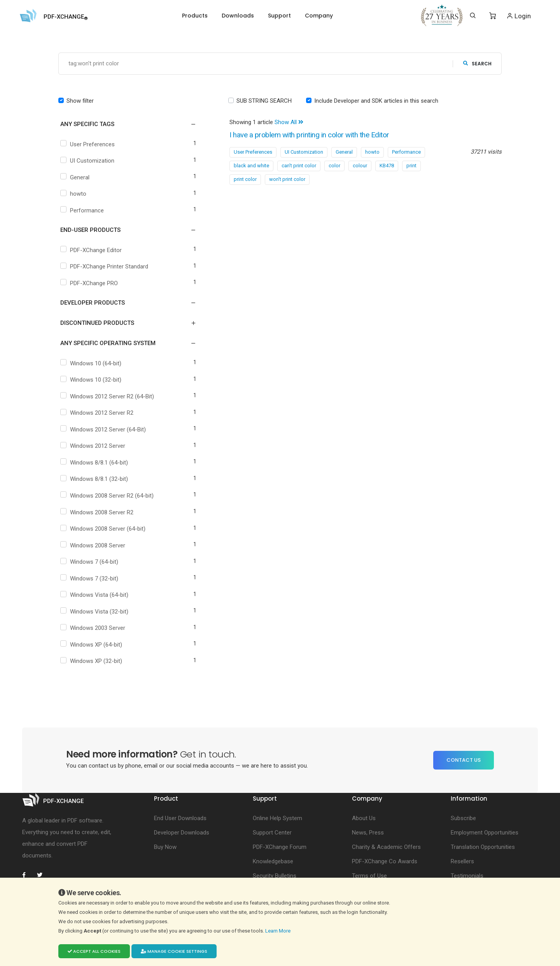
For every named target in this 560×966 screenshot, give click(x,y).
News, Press (368, 833)
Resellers (462, 861)
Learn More (278, 931)
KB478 (387, 166)
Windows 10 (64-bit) (92, 363)
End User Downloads (180, 818)
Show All (289, 123)
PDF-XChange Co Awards (385, 861)
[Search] (473, 16)
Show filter (80, 101)
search (477, 64)
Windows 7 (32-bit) (90, 579)
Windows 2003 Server (94, 628)
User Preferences (88, 144)
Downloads (238, 16)
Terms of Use (369, 876)
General (76, 177)
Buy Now (165, 847)
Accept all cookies (94, 951)
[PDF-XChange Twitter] (43, 875)
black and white (251, 166)
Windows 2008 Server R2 (98, 512)
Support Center (272, 833)
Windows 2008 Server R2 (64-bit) (108, 496)
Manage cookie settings (174, 951)
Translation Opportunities (483, 847)
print (411, 166)
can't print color (299, 166)
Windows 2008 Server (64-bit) (104, 529)
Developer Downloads (182, 833)
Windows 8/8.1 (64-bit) (95, 463)
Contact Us (464, 760)
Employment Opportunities (485, 833)
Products (195, 16)
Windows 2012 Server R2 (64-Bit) (108, 396)
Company (319, 16)
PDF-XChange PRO (90, 283)
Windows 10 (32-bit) (92, 380)
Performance (83, 210)
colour (360, 166)
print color (245, 179)
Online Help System (277, 818)
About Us (364, 818)
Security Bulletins (275, 876)
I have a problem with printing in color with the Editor (315, 135)
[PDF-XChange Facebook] (28, 875)
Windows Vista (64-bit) (95, 595)
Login (519, 16)
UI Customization (88, 161)
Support (279, 16)
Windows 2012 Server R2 (98, 413)
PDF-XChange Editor (92, 250)
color (334, 166)
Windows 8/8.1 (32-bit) (95, 479)
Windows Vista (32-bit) (95, 612)
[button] (123, 124)
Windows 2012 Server (94, 446)
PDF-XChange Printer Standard (105, 267)
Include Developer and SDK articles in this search (376, 101)
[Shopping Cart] (493, 16)
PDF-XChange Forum (280, 847)
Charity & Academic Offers (386, 847)
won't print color (287, 179)
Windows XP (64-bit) (92, 645)
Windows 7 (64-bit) (90, 562)
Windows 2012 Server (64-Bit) (104, 430)
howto (74, 194)
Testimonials (467, 876)
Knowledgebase (273, 861)
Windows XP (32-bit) (92, 661)
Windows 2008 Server (94, 545)
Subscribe (463, 818)
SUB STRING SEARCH (264, 101)
